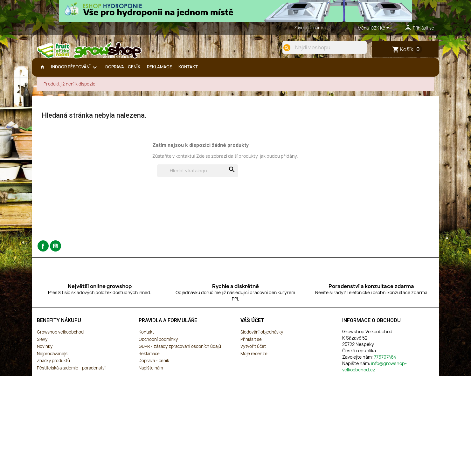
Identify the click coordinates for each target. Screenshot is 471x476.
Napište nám (151, 372)
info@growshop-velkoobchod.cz (374, 371)
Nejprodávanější (53, 358)
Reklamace (149, 358)
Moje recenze (254, 358)
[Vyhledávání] (198, 176)
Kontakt (146, 336)
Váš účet (252, 325)
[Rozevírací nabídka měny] (381, 28)
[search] (282, 48)
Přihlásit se (251, 344)
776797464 (334, 28)
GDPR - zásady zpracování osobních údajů (180, 351)
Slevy (42, 344)
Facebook (43, 251)
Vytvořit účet (253, 351)
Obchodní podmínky (158, 344)
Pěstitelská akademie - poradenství (71, 372)
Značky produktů (53, 365)
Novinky (45, 351)
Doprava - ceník (154, 365)
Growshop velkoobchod (60, 336)
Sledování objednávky (262, 336)
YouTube (55, 251)
